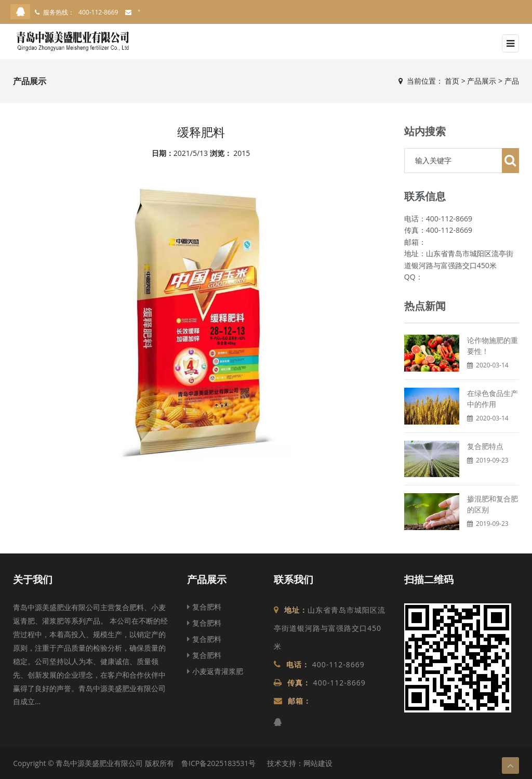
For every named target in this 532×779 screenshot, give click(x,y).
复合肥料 (204, 607)
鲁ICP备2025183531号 (218, 763)
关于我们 (33, 579)
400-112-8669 (98, 12)
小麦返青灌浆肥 (215, 671)
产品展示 (482, 81)
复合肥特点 (485, 446)
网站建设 (318, 763)
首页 (452, 81)
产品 (512, 81)
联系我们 (294, 579)
